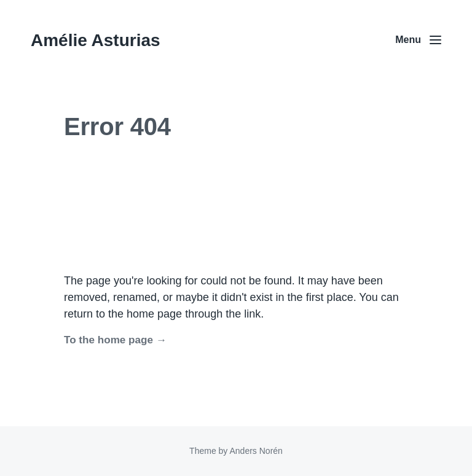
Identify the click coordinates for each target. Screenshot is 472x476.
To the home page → (115, 340)
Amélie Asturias (96, 40)
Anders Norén (256, 451)
